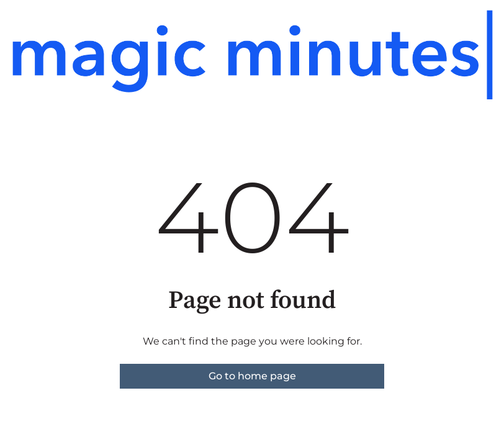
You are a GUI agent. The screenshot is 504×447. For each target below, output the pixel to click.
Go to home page (252, 376)
